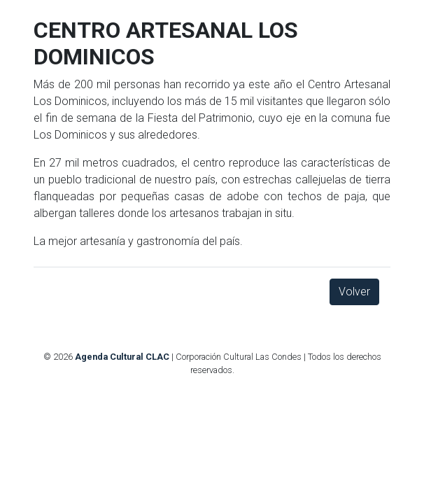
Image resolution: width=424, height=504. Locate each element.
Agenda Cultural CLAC (122, 357)
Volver (354, 292)
